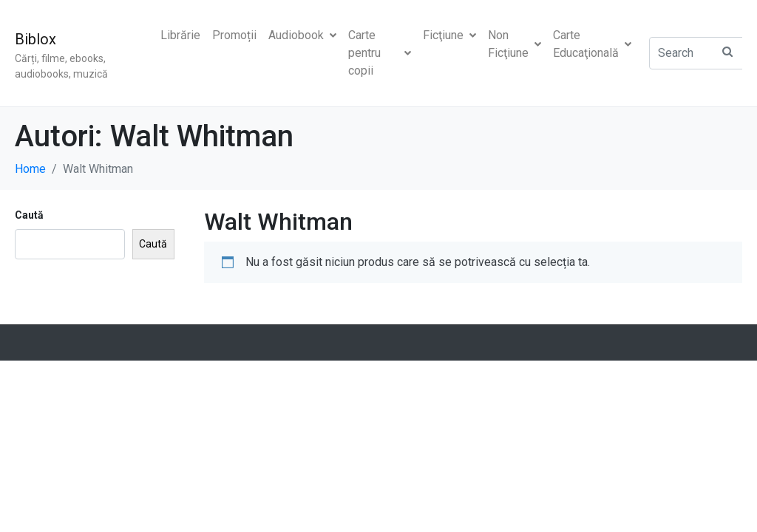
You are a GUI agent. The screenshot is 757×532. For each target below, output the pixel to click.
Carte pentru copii (380, 53)
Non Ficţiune (515, 44)
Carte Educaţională (592, 44)
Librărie (180, 35)
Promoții (234, 35)
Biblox (35, 39)
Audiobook (302, 35)
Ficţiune (449, 35)
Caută (29, 215)
